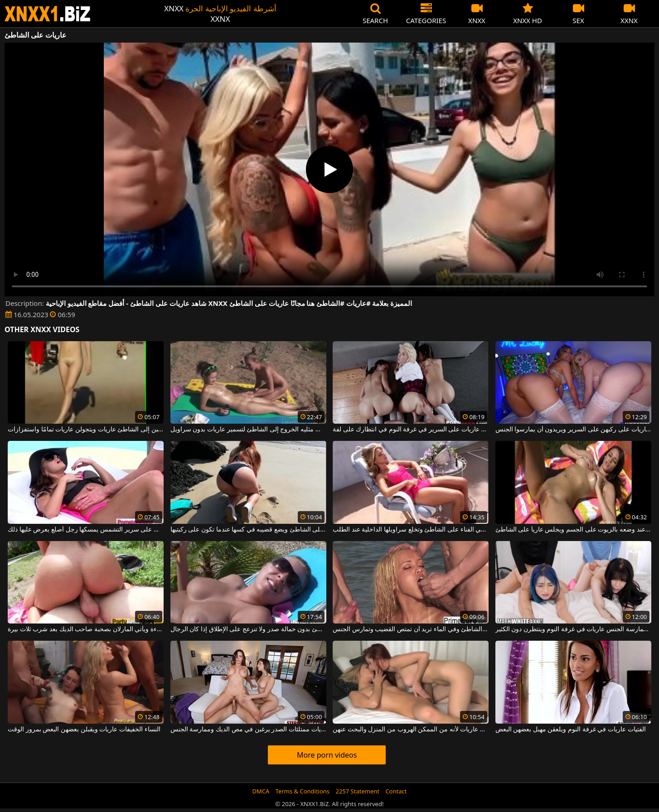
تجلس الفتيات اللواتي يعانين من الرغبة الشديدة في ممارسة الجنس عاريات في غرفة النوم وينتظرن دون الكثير (573, 629)
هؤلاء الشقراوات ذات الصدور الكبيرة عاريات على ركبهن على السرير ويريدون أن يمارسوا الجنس (573, 430)
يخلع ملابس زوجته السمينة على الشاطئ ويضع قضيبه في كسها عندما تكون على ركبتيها (248, 530)
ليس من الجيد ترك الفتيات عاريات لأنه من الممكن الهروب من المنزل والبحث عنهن (411, 730)
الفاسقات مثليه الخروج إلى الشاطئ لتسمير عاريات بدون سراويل (248, 430)
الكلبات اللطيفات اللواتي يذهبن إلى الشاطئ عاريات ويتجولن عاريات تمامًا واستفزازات (86, 430)
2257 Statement (357, 791)
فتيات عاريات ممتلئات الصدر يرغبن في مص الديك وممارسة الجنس (248, 730)
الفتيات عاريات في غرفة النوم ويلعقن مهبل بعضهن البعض (571, 730)
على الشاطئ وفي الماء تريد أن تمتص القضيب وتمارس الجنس (411, 629)
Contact (396, 791)
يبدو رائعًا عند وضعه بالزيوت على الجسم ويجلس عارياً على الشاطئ (573, 530)
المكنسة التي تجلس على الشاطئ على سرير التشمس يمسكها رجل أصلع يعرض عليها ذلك (86, 530)
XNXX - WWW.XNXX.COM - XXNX (48, 14)
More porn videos (327, 755)
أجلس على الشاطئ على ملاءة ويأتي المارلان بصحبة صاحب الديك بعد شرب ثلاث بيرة (86, 629)
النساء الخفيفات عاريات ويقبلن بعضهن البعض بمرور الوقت (84, 730)
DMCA (261, 791)
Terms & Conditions (303, 791)
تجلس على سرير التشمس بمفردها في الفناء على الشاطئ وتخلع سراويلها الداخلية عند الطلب (411, 530)
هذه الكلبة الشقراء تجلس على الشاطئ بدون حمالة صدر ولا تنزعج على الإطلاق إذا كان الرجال (248, 629)
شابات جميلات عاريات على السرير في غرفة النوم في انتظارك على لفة (411, 430)
